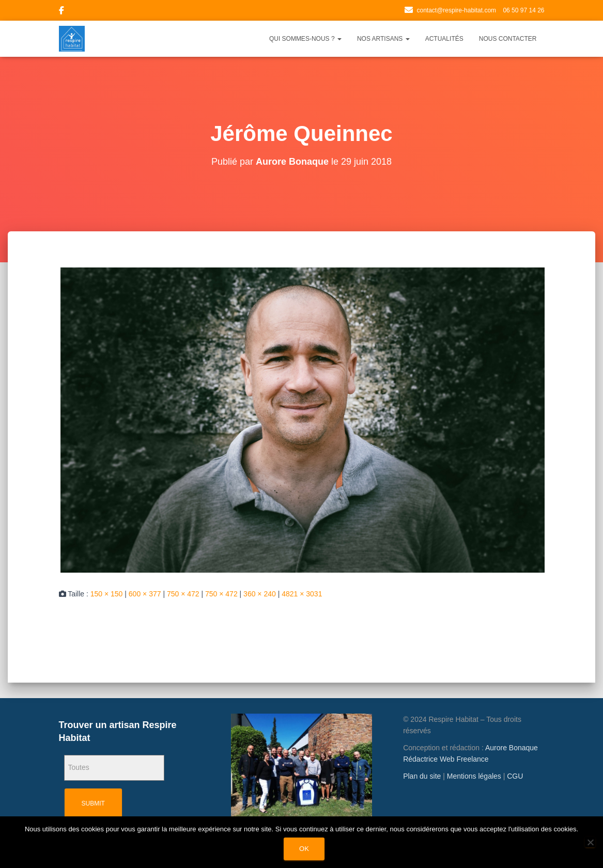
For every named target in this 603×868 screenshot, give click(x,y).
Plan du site (422, 776)
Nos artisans (383, 39)
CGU (515, 776)
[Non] (590, 842)
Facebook (61, 12)
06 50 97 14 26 (523, 10)
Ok (304, 849)
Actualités (444, 39)
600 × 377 (145, 594)
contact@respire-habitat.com (456, 10)
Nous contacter (508, 39)
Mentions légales (474, 776)
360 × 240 (260, 594)
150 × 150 (107, 594)
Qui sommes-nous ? (305, 39)
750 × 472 (183, 594)
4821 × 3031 (302, 594)
